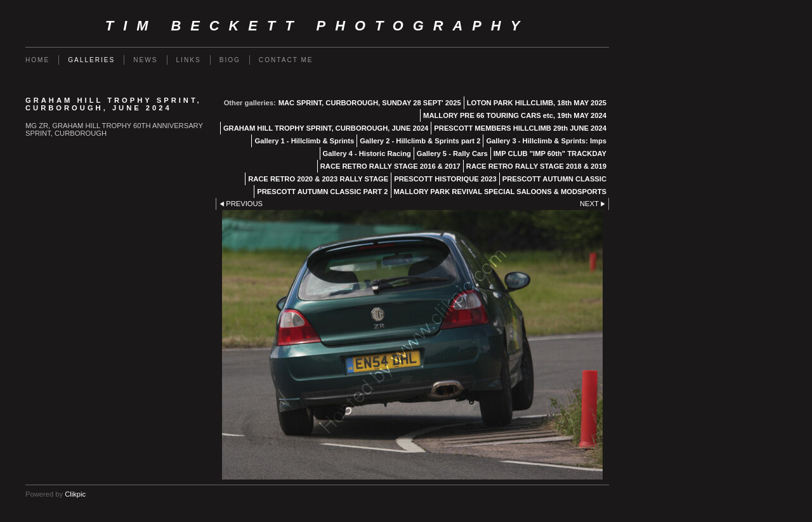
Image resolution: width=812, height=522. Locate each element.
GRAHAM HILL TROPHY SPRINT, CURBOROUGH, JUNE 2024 (326, 128)
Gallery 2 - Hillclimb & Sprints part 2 (420, 141)
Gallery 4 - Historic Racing (367, 153)
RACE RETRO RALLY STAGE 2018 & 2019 (536, 166)
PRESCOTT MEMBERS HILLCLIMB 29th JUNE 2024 (520, 128)
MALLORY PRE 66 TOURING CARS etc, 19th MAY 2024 (515, 115)
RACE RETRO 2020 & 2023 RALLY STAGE (318, 179)
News (145, 60)
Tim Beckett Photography (317, 26)
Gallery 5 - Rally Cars (452, 153)
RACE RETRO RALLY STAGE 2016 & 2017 (390, 166)
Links (189, 60)
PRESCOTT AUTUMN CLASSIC (554, 179)
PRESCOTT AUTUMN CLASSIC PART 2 (322, 192)
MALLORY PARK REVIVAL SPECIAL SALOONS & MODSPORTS (500, 192)
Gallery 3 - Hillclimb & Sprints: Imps (546, 141)
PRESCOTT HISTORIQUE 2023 (445, 179)
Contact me (286, 60)
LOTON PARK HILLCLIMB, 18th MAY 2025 (537, 103)
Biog (230, 60)
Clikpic (75, 494)
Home (37, 60)
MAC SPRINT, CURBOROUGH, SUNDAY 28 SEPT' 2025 (370, 103)
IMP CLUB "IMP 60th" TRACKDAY (550, 153)
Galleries (91, 60)
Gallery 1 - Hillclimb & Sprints (304, 141)
